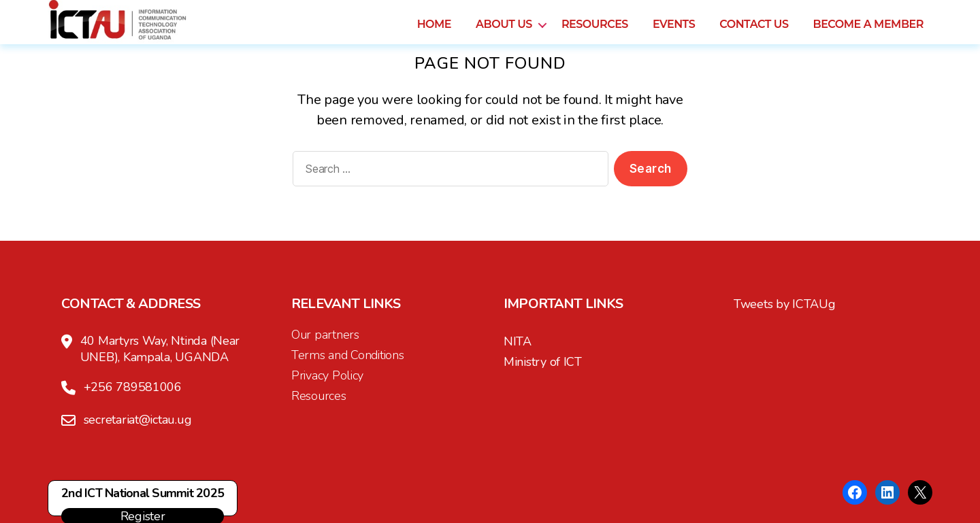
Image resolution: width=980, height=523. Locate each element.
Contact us (754, 32)
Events (674, 32)
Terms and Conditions (348, 355)
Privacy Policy (327, 375)
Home (434, 32)
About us (504, 32)
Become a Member (868, 32)
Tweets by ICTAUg (785, 304)
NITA (518, 341)
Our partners (325, 335)
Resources (595, 32)
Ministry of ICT (543, 362)
